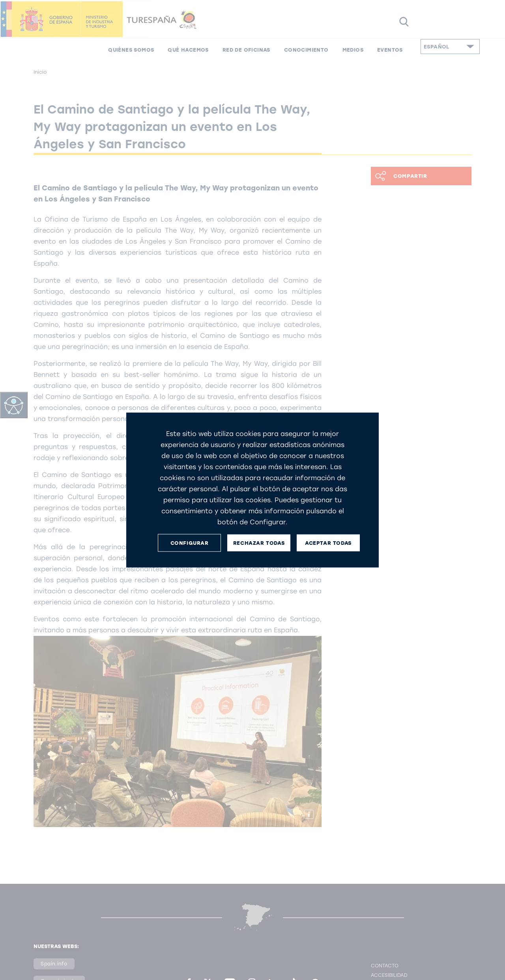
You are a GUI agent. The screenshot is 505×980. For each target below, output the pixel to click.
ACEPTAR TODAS (328, 543)
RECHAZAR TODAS (259, 543)
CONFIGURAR (190, 543)
